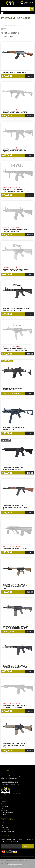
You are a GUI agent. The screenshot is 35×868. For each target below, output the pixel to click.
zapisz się (28, 846)
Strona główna (5, 25)
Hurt (2, 823)
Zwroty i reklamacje (7, 812)
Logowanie (4, 825)
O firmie (3, 802)
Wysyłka (3, 808)
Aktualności (4, 806)
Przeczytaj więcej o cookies (15, 866)
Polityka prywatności (7, 831)
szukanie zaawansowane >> (25, 13)
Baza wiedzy (5, 804)
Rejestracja (4, 827)
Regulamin (4, 810)
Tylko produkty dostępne (9, 13)
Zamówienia (5, 829)
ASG (11, 25)
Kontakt (3, 815)
